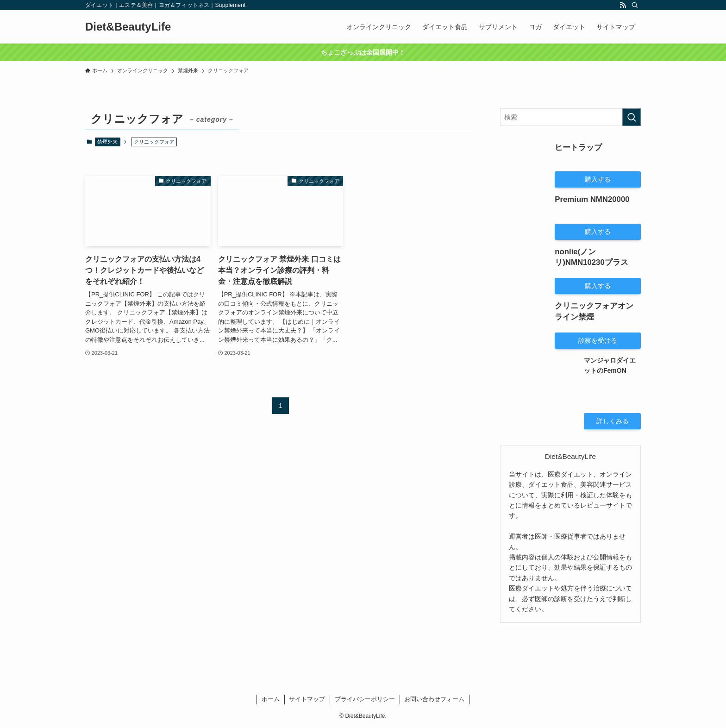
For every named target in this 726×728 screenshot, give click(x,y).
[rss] (623, 5)
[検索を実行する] (632, 117)
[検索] (635, 5)
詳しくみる (613, 421)
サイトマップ (307, 699)
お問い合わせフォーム (434, 699)
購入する (598, 179)
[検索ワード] (570, 117)
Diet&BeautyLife (128, 27)
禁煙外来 (107, 142)
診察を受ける (598, 340)
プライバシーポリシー (365, 699)
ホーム (271, 699)
